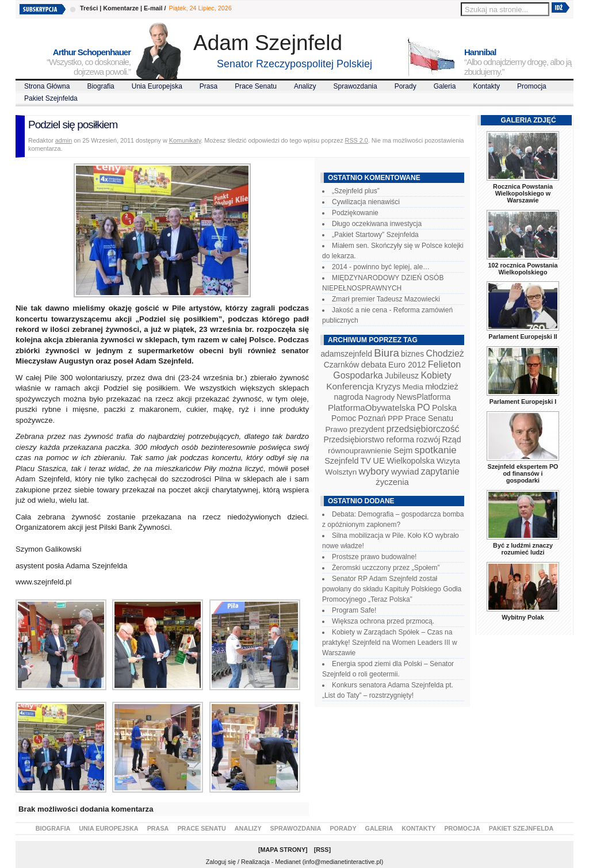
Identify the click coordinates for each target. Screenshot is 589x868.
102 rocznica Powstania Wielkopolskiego (523, 269)
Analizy (305, 86)
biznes (412, 354)
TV (366, 461)
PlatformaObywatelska (372, 408)
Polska (444, 408)
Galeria (445, 86)
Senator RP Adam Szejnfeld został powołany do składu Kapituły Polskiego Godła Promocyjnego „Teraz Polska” (392, 589)
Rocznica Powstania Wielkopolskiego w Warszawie (523, 193)
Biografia (100, 86)
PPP (395, 418)
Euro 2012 (407, 365)
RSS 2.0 (357, 140)
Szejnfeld (341, 461)
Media (413, 387)
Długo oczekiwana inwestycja (377, 224)
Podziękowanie (355, 213)
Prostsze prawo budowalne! (374, 557)
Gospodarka (358, 375)
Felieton (445, 364)
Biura (387, 353)
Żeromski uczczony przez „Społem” (386, 568)
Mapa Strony (283, 850)
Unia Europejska (157, 86)
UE (379, 461)
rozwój (429, 439)
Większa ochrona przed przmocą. (383, 621)
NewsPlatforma (423, 397)
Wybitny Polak (523, 617)
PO (424, 408)
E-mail (153, 8)
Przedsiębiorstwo (354, 439)
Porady (406, 86)
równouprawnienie (359, 451)
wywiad (405, 472)
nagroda (348, 397)
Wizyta (448, 461)
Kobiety (436, 375)
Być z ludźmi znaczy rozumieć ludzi (523, 549)
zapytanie (440, 471)
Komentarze (121, 8)
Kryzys (388, 387)
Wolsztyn (341, 472)
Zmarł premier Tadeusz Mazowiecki (386, 299)
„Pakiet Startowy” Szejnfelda (375, 235)
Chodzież (445, 353)
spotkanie (436, 450)
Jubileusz (402, 376)
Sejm (403, 450)
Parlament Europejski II (523, 337)
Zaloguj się (221, 862)
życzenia (392, 482)
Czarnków (342, 365)
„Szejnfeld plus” (356, 191)
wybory (374, 471)
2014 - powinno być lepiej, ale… (381, 267)
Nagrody (380, 397)
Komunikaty (185, 140)
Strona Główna (47, 86)
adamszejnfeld (346, 354)
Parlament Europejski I (523, 402)
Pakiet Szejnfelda (51, 98)
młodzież (442, 387)
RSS (322, 850)
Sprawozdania (355, 86)
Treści (89, 8)
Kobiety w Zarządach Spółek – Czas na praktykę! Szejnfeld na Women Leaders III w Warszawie (390, 643)
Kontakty (486, 86)
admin (64, 140)
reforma (400, 439)
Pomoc (344, 418)
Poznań (372, 418)
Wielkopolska (410, 461)
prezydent (367, 429)
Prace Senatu (256, 86)
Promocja (532, 86)
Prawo (336, 429)
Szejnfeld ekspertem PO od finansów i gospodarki (523, 473)
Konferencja (350, 386)
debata (374, 365)
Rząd (452, 439)
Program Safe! (354, 610)
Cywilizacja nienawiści (366, 202)
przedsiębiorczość (423, 429)
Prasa (209, 86)
